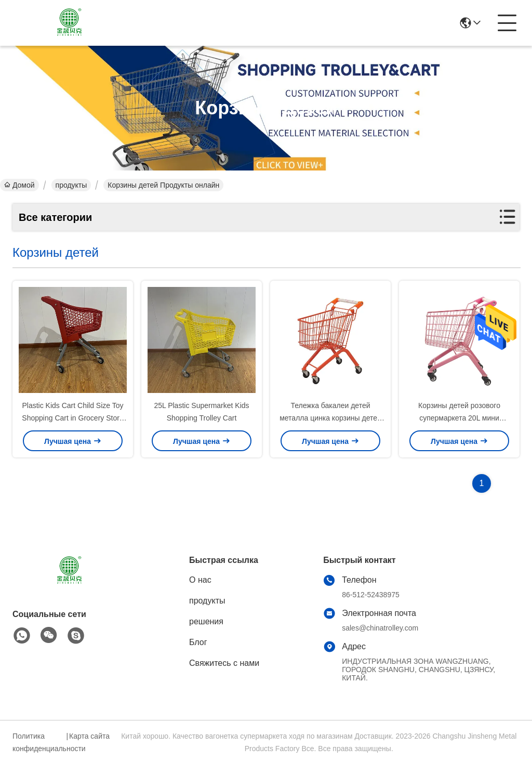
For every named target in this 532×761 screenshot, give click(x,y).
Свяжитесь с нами (224, 663)
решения (206, 621)
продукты (71, 185)
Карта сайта (89, 736)
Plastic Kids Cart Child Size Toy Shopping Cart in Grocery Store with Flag (72, 418)
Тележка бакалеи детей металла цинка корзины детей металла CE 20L (330, 418)
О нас (200, 580)
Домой (19, 185)
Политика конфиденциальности (38, 742)
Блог (198, 642)
